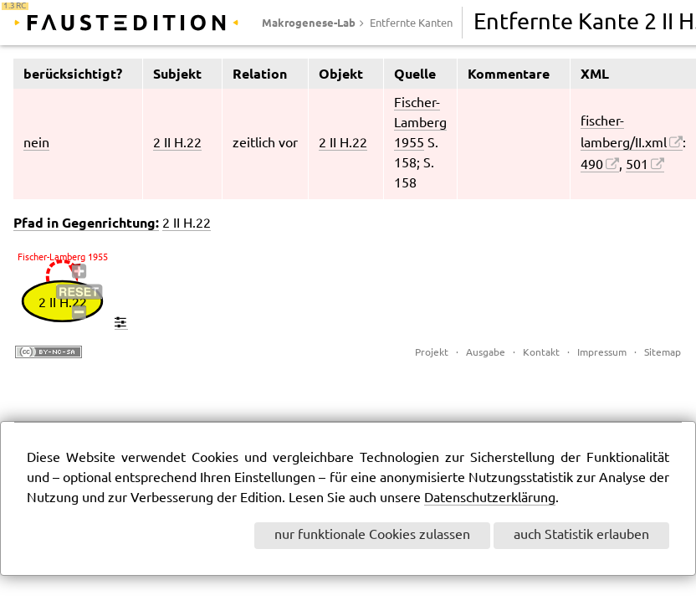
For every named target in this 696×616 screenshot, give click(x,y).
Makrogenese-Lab (309, 23)
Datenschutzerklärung (490, 498)
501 (637, 165)
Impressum (602, 353)
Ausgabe (486, 353)
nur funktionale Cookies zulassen (372, 535)
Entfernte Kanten (411, 23)
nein (36, 144)
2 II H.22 (177, 144)
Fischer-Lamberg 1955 (420, 123)
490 (592, 165)
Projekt (432, 353)
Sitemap (663, 353)
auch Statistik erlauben (581, 535)
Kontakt (541, 353)
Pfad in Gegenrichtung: (86, 223)
